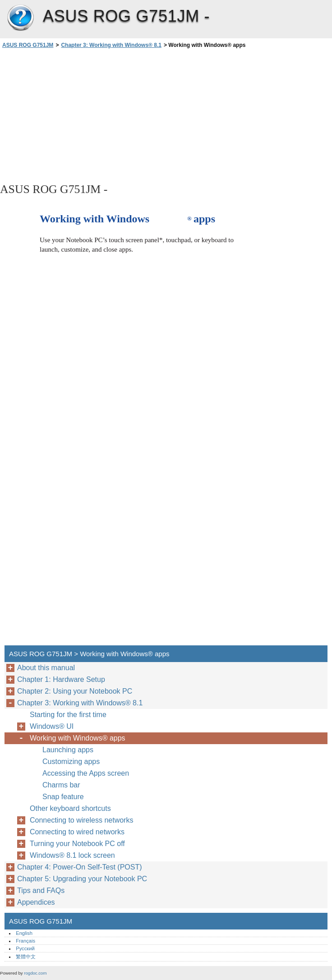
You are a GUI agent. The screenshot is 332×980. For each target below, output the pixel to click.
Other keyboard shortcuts (70, 808)
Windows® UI (52, 726)
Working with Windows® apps (78, 738)
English (24, 933)
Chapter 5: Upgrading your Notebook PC (82, 879)
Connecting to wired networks (77, 832)
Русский (25, 948)
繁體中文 (26, 957)
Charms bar (61, 785)
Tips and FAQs (41, 890)
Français (25, 941)
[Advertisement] (80, 115)
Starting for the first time (68, 715)
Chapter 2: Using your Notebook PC (75, 691)
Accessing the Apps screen (86, 773)
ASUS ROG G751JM (20, 18)
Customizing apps (71, 761)
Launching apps (68, 750)
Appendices (36, 902)
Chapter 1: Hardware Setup (61, 679)
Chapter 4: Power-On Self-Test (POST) (80, 867)
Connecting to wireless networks (81, 820)
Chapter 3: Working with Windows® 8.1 (111, 45)
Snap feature (63, 797)
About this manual (46, 668)
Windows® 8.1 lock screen (72, 855)
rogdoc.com (35, 973)
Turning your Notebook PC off (77, 844)
